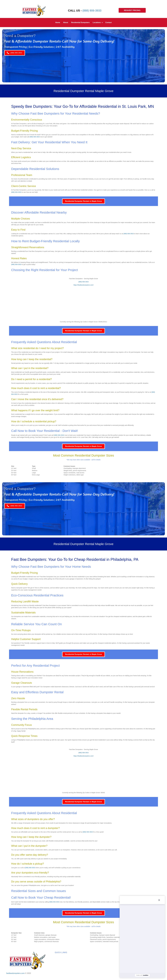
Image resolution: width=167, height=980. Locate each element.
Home (58, 22)
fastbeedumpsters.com (15, 973)
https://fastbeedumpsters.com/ (83, 285)
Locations (97, 22)
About (66, 22)
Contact (109, 22)
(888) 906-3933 (92, 11)
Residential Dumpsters (80, 22)
